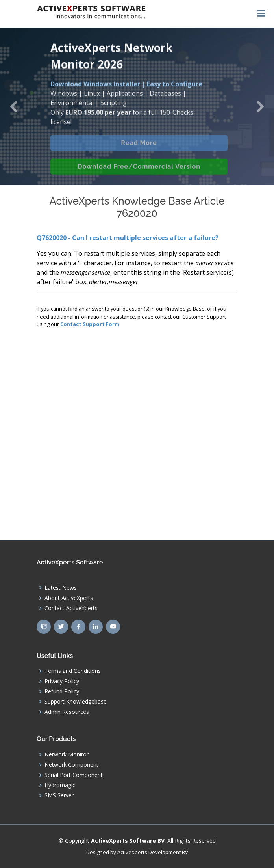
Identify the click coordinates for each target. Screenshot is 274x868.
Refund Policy (62, 691)
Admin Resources (67, 712)
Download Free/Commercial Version (139, 173)
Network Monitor (67, 754)
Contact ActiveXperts (71, 608)
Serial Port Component (74, 775)
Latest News (61, 588)
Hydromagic (60, 785)
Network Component (71, 765)
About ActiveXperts (69, 598)
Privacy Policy (62, 681)
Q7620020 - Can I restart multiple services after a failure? (128, 238)
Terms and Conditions (73, 671)
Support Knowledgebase (76, 702)
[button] (14, 106)
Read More (139, 150)
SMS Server (59, 795)
